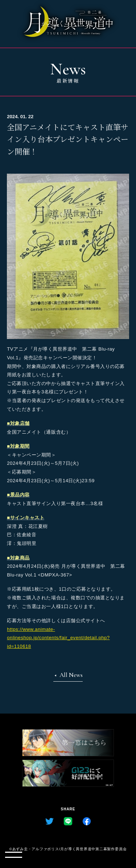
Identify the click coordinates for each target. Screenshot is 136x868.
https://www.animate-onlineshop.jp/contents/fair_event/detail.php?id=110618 (58, 638)
